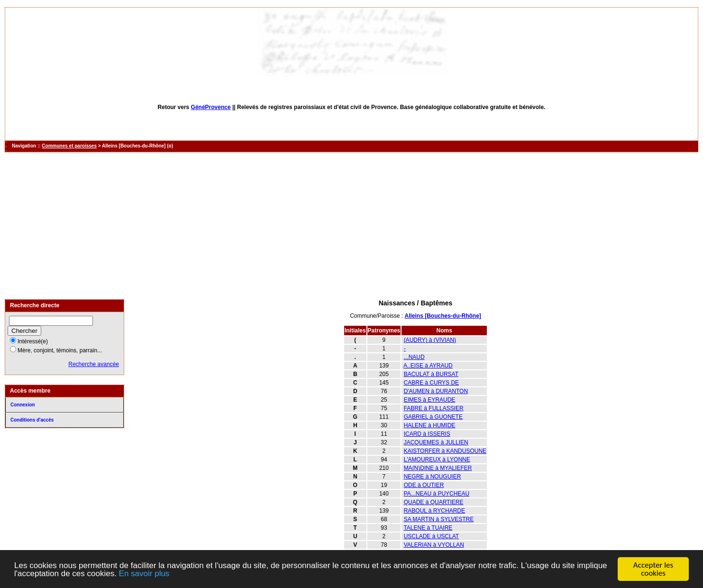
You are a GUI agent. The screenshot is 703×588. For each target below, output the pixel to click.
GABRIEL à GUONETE (433, 417)
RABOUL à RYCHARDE (434, 511)
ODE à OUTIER (424, 485)
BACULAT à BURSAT (431, 374)
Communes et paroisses (69, 146)
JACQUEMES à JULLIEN (436, 442)
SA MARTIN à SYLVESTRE (439, 519)
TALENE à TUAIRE (428, 528)
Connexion (23, 405)
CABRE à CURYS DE (431, 383)
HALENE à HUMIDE (430, 425)
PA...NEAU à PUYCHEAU (437, 494)
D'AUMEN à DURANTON (436, 391)
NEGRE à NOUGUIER (433, 477)
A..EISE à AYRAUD (428, 366)
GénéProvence (211, 107)
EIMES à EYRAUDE (430, 400)
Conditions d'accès (32, 420)
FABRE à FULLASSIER (434, 408)
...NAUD (414, 357)
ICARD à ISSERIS (427, 434)
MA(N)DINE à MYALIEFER (438, 468)
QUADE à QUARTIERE (434, 502)
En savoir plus (144, 574)
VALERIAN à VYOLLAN (434, 545)
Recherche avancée (94, 364)
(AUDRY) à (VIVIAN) (430, 340)
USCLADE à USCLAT (431, 536)
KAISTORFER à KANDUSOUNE (445, 451)
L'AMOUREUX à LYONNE (437, 459)
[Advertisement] (352, 226)
